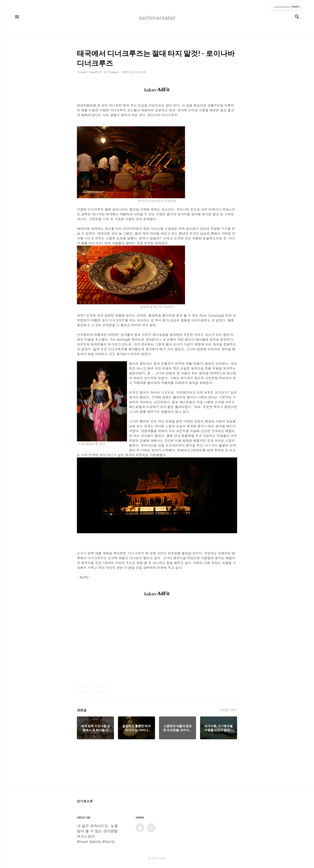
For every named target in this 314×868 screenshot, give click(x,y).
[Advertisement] (157, 641)
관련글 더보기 (229, 710)
